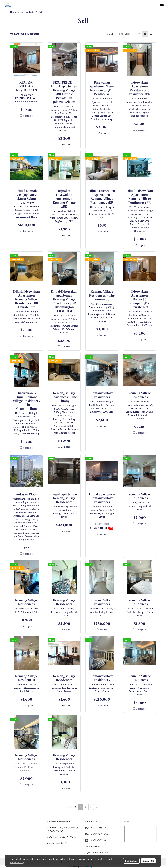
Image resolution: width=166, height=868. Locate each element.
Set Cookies (131, 861)
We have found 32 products (24, 34)
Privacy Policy (101, 859)
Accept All (148, 861)
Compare (28, 115)
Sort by (112, 34)
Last (97, 807)
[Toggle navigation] (162, 5)
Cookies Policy (17, 862)
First (70, 807)
